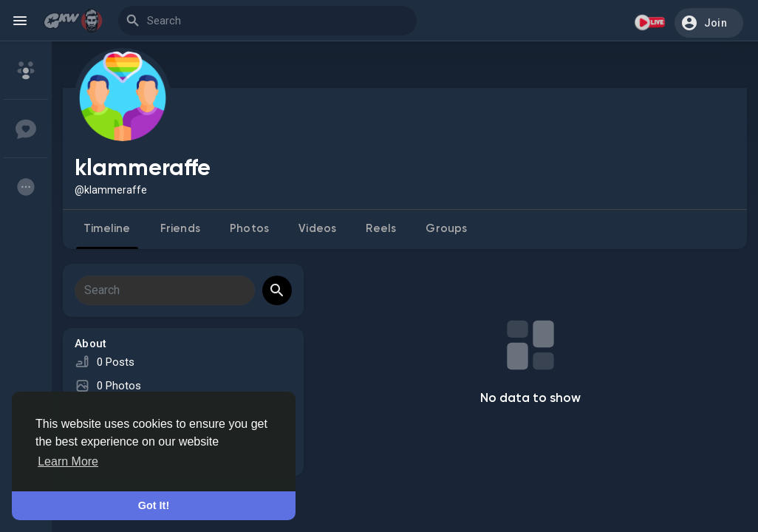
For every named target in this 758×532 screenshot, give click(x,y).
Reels (381, 229)
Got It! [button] (154, 505)
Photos (249, 229)
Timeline (107, 229)
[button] (709, 23)
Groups (446, 229)
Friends (180, 229)
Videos (317, 229)
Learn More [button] (68, 461)
